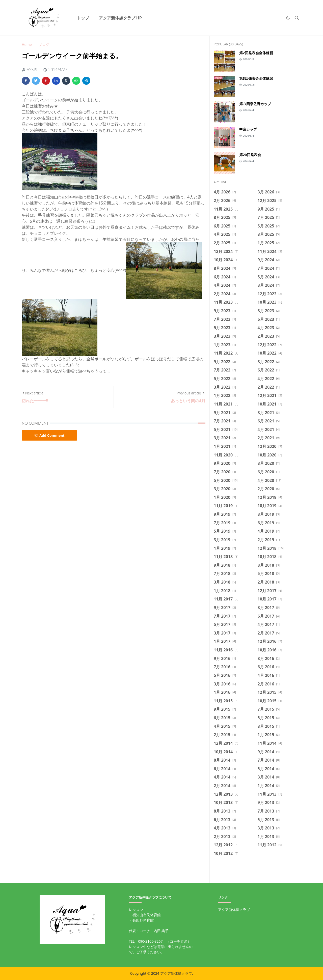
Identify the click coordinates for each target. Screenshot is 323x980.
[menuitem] (83, 18)
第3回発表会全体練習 (256, 78)
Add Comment (49, 435)
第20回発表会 (250, 155)
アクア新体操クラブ (234, 910)
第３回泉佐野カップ (255, 104)
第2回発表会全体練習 (256, 53)
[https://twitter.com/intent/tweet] (278, 18)
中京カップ (248, 129)
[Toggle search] (297, 18)
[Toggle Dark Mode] (288, 18)
